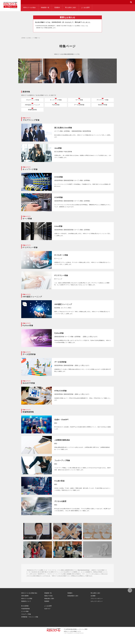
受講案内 (57, 8)
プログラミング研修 (32, 102)
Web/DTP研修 (103, 110)
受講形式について (26, 610)
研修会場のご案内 (49, 608)
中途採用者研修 (25, 618)
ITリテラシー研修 (103, 102)
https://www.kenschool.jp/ (83, 579)
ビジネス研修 (25, 620)
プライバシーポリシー (97, 608)
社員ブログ (47, 618)
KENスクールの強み (30, 8)
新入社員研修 (25, 615)
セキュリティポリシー (97, 610)
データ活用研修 (79, 110)
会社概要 (93, 605)
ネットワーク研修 (56, 102)
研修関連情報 (32, 117)
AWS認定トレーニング (32, 110)
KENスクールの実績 (27, 608)
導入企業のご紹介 (71, 8)
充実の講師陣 (25, 605)
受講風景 (47, 610)
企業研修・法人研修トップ (27, 38)
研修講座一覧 (45, 8)
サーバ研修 (79, 102)
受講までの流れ (49, 605)
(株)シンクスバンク (80, 638)
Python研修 (56, 110)
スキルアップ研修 (26, 623)
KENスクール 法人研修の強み (29, 602)
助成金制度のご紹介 (73, 605)
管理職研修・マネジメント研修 (30, 626)
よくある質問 (85, 8)
